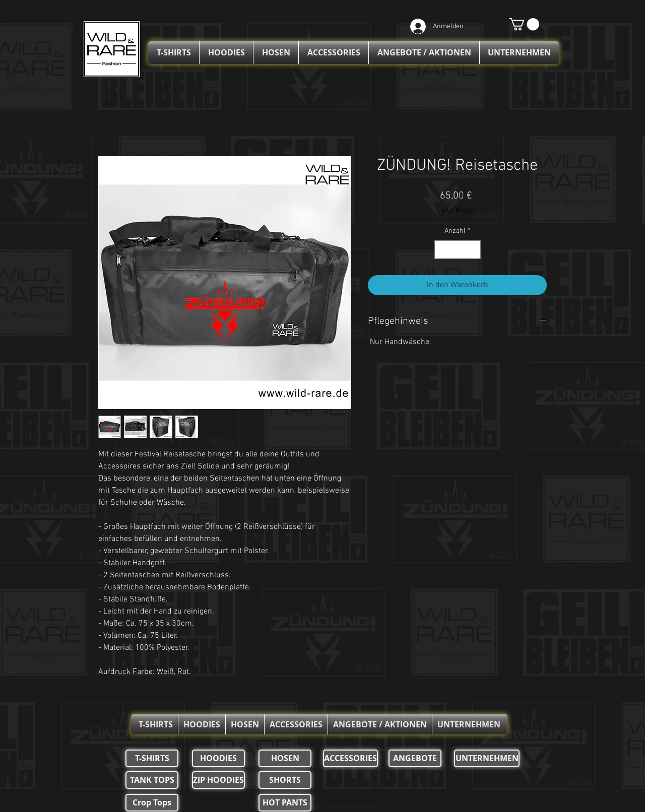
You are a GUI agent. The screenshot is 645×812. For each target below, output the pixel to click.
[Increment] (473, 250)
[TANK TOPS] (152, 780)
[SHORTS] (285, 780)
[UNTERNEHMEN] (487, 758)
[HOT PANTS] (285, 803)
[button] (524, 24)
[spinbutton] (458, 250)
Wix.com (366, 807)
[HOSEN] (285, 758)
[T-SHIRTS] (152, 758)
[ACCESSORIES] (350, 758)
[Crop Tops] (152, 803)
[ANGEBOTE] (415, 758)
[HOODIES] (218, 758)
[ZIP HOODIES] (218, 780)
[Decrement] (442, 250)
